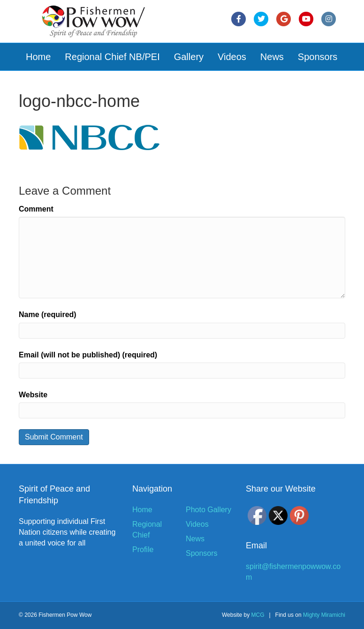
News (272, 57)
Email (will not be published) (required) (88, 355)
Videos (232, 57)
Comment (36, 209)
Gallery (189, 57)
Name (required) (48, 314)
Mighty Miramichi (324, 615)
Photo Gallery (209, 510)
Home (38, 57)
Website (33, 395)
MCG (258, 615)
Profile (143, 549)
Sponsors (318, 57)
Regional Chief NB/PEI (112, 57)
